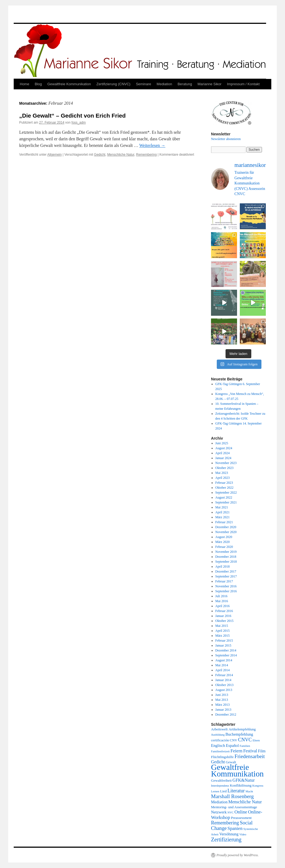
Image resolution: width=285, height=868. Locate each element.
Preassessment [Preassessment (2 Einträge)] (241, 818)
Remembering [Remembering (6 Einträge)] (225, 823)
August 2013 (224, 690)
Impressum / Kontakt (243, 84)
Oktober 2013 (224, 685)
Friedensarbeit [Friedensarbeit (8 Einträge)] (250, 756)
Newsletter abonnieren (226, 139)
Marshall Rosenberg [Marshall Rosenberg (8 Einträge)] (232, 796)
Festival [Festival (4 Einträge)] (250, 751)
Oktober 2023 (224, 468)
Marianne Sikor (210, 84)
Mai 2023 (222, 473)
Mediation (164, 84)
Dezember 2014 (226, 650)
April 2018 (223, 567)
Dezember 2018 (226, 557)
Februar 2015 (224, 641)
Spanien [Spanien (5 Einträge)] (235, 828)
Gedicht (100, 155)
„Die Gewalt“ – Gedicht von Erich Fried (72, 116)
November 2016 (226, 586)
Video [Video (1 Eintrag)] (243, 834)
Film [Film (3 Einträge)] (262, 751)
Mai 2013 (222, 700)
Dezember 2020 (226, 527)
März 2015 (223, 636)
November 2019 (226, 552)
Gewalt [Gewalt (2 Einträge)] (231, 762)
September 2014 (226, 655)
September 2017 (226, 576)
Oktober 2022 (224, 488)
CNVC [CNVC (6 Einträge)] (245, 740)
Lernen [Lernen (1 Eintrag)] (215, 791)
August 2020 (224, 537)
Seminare (144, 84)
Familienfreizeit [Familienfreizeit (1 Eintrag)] (220, 751)
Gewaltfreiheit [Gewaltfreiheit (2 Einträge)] (221, 780)
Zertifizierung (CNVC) (113, 84)
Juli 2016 (221, 596)
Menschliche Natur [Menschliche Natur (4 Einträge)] (245, 802)
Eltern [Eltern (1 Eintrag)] (256, 740)
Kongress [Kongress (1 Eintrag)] (258, 786)
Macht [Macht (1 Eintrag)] (249, 791)
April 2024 (223, 453)
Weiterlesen (152, 145)
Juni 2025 (222, 443)
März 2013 (223, 705)
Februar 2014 (224, 675)
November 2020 (226, 532)
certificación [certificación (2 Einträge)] (220, 740)
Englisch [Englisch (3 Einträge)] (218, 745)
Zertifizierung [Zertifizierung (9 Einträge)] (226, 839)
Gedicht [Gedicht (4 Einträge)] (218, 762)
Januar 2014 (223, 680)
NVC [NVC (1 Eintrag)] (231, 812)
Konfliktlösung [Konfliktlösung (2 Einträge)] (241, 785)
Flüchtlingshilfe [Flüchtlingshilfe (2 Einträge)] (222, 757)
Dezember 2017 (226, 571)
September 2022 (226, 493)
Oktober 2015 (224, 621)
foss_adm (79, 123)
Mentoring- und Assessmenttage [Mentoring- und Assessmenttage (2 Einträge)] (234, 807)
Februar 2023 (224, 483)
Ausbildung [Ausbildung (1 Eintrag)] (218, 735)
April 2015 (223, 631)
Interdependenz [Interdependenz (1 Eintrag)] (220, 786)
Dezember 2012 (226, 715)
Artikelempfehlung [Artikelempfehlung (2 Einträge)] (242, 729)
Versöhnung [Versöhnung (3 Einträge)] (229, 834)
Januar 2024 (223, 458)
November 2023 (226, 463)
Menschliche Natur (121, 155)
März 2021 (223, 517)
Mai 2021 (222, 507)
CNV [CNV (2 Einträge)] (233, 740)
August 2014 (224, 660)
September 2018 (226, 562)
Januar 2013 (223, 710)
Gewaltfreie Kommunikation (69, 84)
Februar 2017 (224, 581)
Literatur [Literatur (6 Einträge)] (236, 791)
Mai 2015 (222, 626)
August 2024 (224, 448)
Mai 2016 (222, 601)
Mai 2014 (222, 665)
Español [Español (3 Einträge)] (232, 745)
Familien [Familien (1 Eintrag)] (245, 746)
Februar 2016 (224, 611)
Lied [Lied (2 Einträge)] (223, 791)
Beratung (185, 84)
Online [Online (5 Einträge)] (241, 812)
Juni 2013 (222, 695)
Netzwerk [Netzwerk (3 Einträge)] (219, 812)
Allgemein (55, 155)
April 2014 (223, 670)
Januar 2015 (223, 645)
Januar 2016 (223, 616)
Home (25, 84)
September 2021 (226, 502)
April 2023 (223, 478)
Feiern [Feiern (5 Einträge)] (236, 751)
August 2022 (224, 497)
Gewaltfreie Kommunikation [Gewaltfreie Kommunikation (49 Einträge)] (237, 770)
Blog (38, 84)
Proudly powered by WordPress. (238, 855)
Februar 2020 (224, 547)
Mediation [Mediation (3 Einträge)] (219, 802)
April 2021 (223, 512)
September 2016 (226, 591)
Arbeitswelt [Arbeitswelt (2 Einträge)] (219, 729)
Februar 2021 (224, 522)
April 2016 (223, 606)
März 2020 (223, 542)
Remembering (146, 155)
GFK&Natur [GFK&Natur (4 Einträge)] (243, 780)
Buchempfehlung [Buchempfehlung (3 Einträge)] (239, 734)
